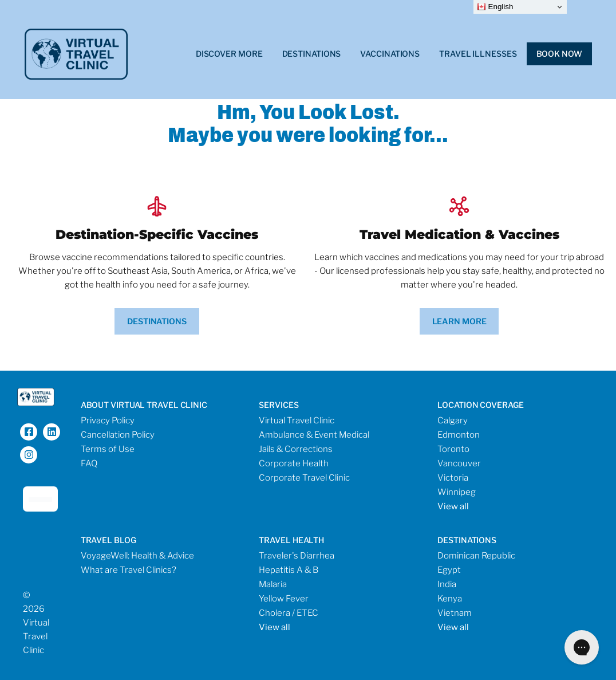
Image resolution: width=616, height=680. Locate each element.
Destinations (312, 54)
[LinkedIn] (52, 432)
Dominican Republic (476, 556)
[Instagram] (29, 455)
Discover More (229, 54)
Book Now (559, 54)
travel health (291, 540)
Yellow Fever (284, 599)
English (495, 7)
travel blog (108, 540)
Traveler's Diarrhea (297, 556)
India (447, 584)
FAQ (89, 463)
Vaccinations (390, 54)
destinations (467, 540)
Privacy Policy (108, 420)
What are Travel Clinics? (129, 570)
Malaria (273, 584)
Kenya (450, 599)
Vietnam (455, 613)
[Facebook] (29, 432)
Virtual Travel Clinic (297, 420)
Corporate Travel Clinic (304, 478)
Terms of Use (108, 449)
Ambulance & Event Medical (314, 435)
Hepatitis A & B (289, 570)
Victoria (453, 478)
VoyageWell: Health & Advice (137, 556)
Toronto (453, 449)
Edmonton (459, 435)
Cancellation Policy (118, 435)
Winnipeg (457, 492)
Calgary (453, 420)
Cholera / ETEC (289, 613)
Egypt (449, 570)
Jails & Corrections (296, 449)
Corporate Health (294, 463)
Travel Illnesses (478, 54)
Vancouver (459, 463)
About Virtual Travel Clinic (144, 405)
